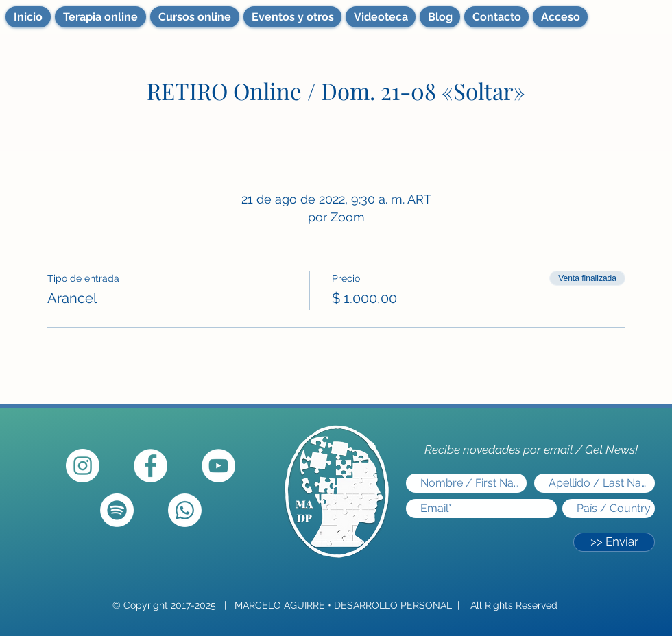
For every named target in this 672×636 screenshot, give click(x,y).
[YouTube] (218, 466)
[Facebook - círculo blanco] (151, 466)
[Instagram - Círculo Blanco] (83, 466)
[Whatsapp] (185, 510)
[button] (292, 17)
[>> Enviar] (614, 542)
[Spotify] (117, 510)
